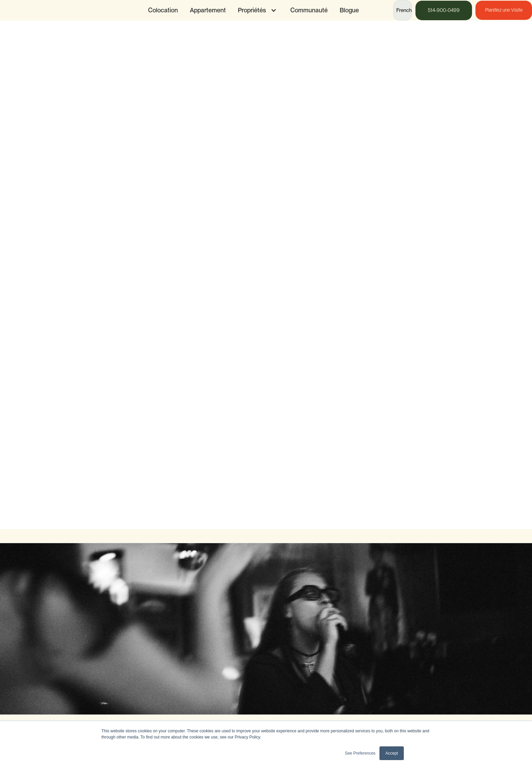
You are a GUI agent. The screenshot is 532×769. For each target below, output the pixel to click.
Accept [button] (392, 753)
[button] (256, 10)
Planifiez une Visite (504, 10)
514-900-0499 (444, 10)
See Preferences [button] (360, 753)
